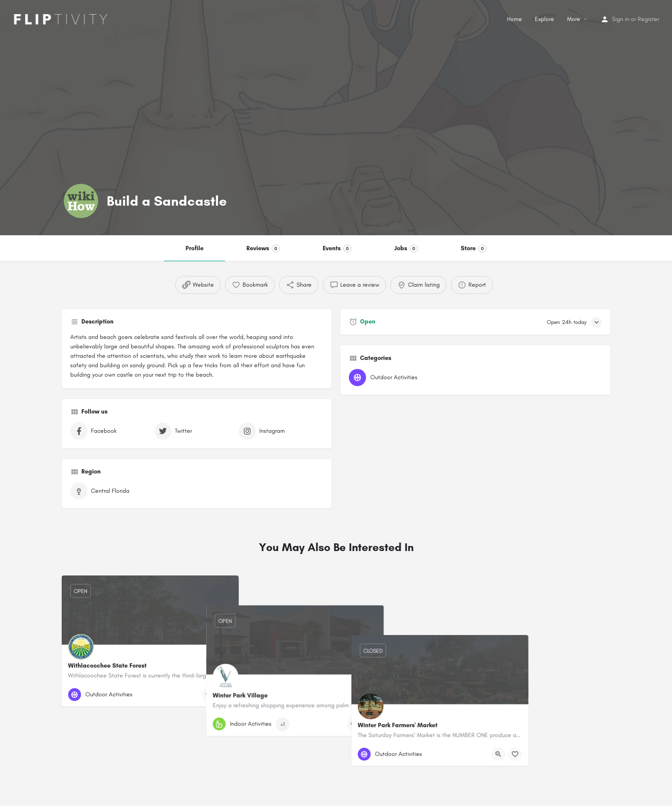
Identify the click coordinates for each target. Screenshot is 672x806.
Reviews (263, 249)
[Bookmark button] (225, 695)
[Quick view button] (209, 695)
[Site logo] (58, 19)
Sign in (621, 19)
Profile (195, 248)
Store (474, 249)
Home (514, 19)
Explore (544, 19)
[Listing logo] (81, 201)
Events (337, 249)
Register (648, 19)
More (574, 19)
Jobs (406, 249)
